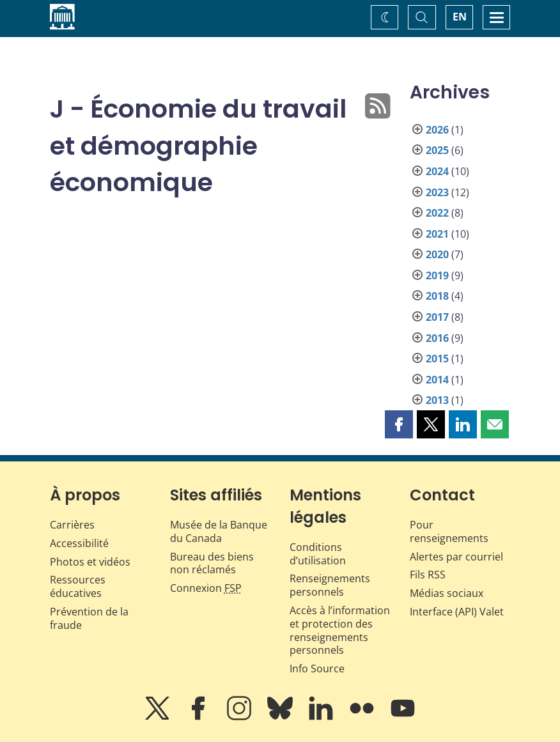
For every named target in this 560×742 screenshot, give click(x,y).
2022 (437, 213)
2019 (437, 275)
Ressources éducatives (78, 586)
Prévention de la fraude (89, 618)
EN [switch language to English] (460, 17)
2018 (437, 296)
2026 (437, 130)
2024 (437, 171)
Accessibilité (79, 543)
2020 (437, 254)
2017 (437, 317)
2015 (437, 359)
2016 (437, 338)
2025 (437, 150)
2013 (437, 400)
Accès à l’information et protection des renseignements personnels (340, 630)
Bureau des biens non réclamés (212, 563)
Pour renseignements (449, 531)
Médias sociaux (447, 593)
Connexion (206, 588)
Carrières (72, 525)
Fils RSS (428, 575)
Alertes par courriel (456, 557)
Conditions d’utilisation (318, 554)
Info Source (317, 669)
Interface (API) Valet (457, 612)
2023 (437, 192)
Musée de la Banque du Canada (219, 531)
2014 (437, 380)
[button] (399, 424)
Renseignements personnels (330, 585)
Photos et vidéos (90, 562)
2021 (437, 234)
